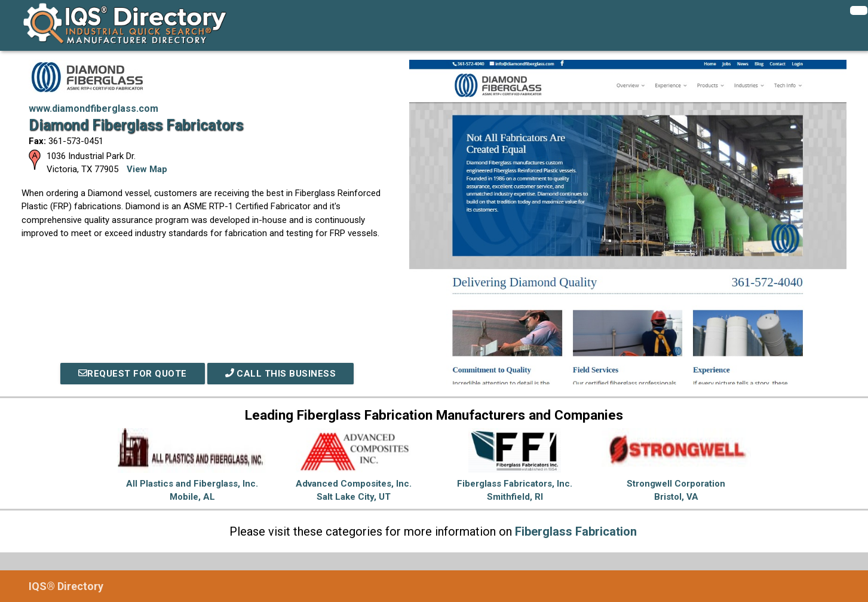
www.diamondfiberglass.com (93, 109)
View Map (147, 169)
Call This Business (281, 374)
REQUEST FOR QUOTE (133, 374)
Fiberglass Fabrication (576, 531)
